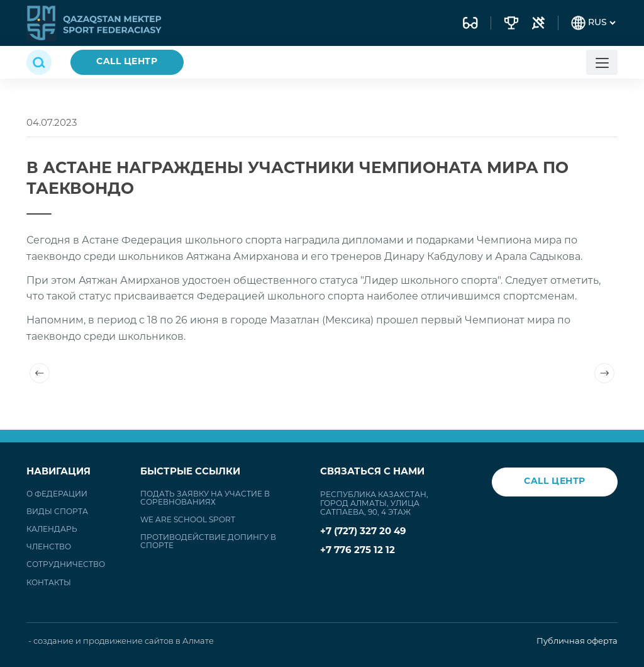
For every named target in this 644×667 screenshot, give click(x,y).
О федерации (57, 495)
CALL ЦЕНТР (127, 62)
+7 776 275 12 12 (358, 551)
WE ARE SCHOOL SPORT (188, 520)
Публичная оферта (577, 642)
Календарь (52, 530)
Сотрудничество (66, 565)
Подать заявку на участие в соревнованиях (205, 499)
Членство (49, 547)
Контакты (49, 583)
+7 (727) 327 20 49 (363, 532)
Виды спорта (57, 512)
